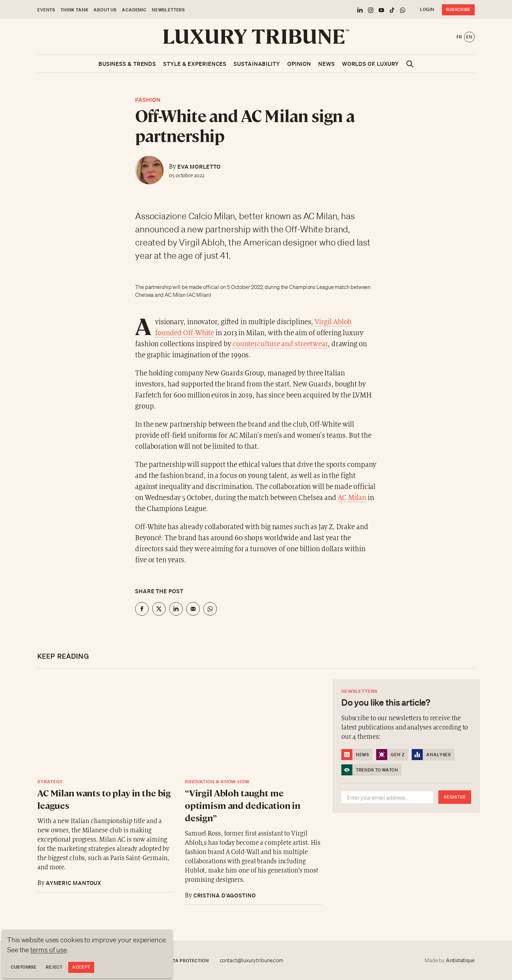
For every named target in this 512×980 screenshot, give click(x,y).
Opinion (299, 64)
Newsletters (168, 10)
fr (459, 37)
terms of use (49, 950)
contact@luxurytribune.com (252, 960)
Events (46, 10)
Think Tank (74, 10)
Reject (54, 967)
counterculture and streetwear (280, 344)
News (327, 64)
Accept (81, 967)
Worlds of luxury (370, 64)
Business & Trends (127, 64)
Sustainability (257, 64)
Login (427, 9)
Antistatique (460, 960)
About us (105, 10)
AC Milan (352, 498)
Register (455, 797)
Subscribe (458, 9)
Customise (24, 967)
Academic (134, 10)
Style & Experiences (195, 64)
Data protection (188, 961)
